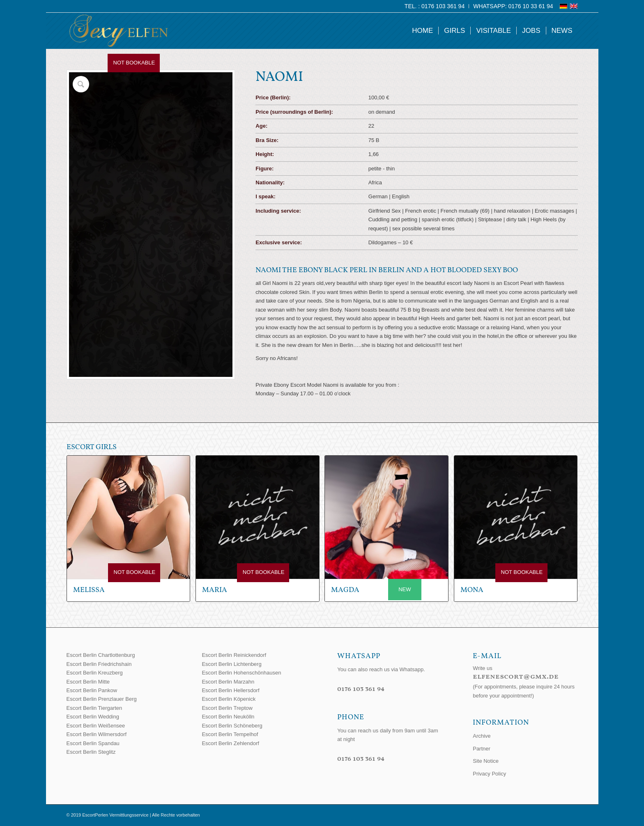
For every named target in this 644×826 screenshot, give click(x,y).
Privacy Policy (489, 774)
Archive (482, 736)
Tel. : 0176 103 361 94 (435, 6)
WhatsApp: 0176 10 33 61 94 (513, 6)
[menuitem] (435, 6)
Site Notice (486, 761)
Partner (482, 749)
